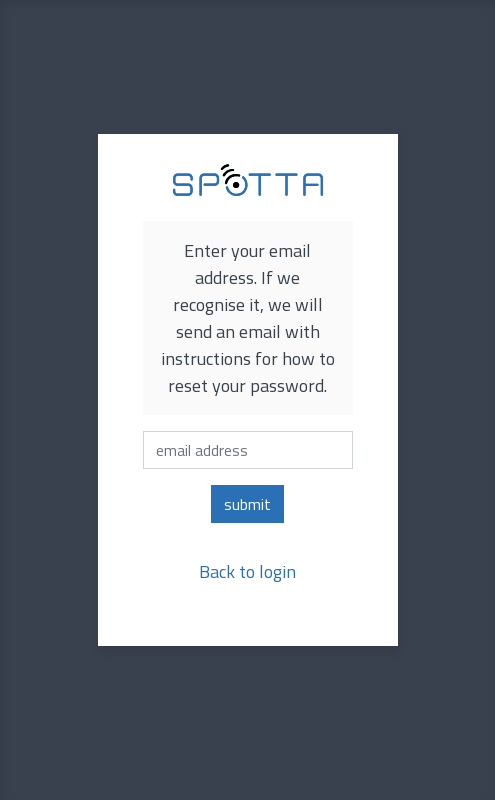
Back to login (247, 571)
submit (247, 504)
